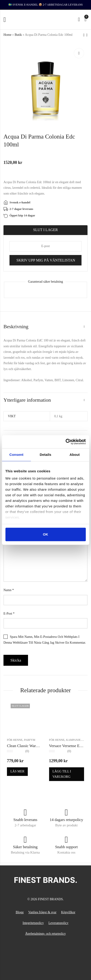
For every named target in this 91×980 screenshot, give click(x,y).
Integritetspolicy (33, 923)
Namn (9, 590)
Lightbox (79, 53)
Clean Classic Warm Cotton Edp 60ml (37, 746)
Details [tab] (46, 455)
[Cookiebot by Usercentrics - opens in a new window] (66, 442)
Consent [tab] (16, 455)
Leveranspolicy (58, 923)
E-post (9, 614)
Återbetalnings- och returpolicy (46, 934)
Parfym (30, 740)
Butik (18, 35)
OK (45, 534)
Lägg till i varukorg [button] (62, 774)
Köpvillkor (68, 912)
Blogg (20, 912)
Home (7, 35)
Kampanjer (74, 740)
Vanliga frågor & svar (42, 912)
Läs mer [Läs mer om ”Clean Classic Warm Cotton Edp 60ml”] (17, 771)
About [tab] (75, 455)
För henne (15, 740)
